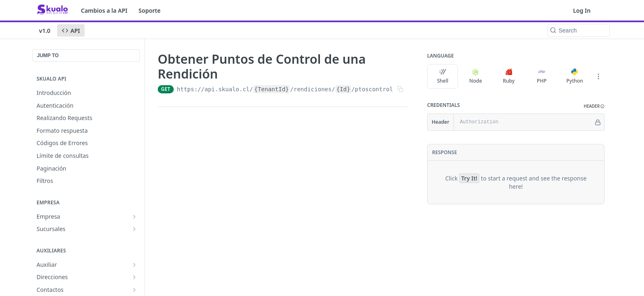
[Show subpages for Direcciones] (134, 277)
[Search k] (579, 30)
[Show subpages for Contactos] (134, 290)
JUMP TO (48, 55)
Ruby (509, 76)
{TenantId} (271, 89)
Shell (443, 76)
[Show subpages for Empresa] (134, 217)
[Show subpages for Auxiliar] (134, 265)
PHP (542, 76)
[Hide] (598, 122)
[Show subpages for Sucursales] (134, 229)
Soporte (149, 10)
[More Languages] (598, 76)
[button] (594, 106)
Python (575, 76)
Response (445, 152)
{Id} (343, 89)
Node (476, 76)
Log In (582, 10)
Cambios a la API (104, 10)
